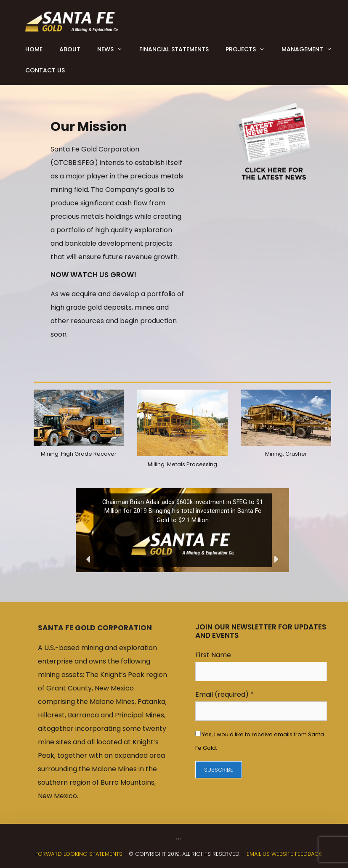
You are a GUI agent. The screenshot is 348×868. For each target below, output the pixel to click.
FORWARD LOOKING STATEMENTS (79, 854)
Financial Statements (174, 49)
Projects (249, 49)
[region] (182, 530)
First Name (213, 655)
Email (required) (224, 694)
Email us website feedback (284, 854)
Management (311, 49)
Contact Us (45, 70)
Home (34, 49)
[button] (89, 559)
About (70, 49)
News (114, 49)
